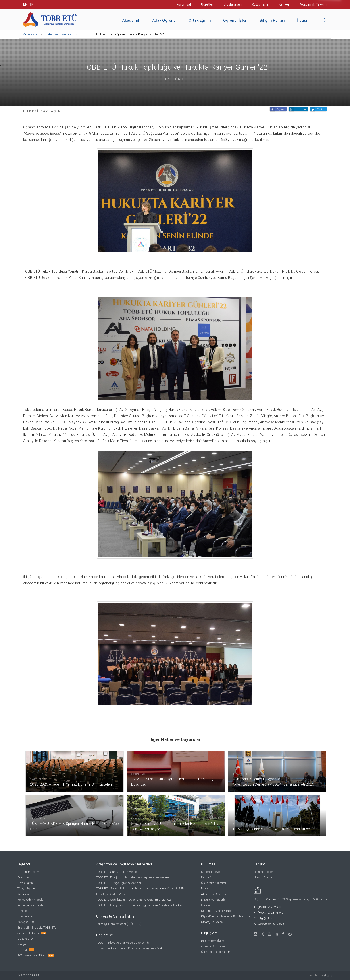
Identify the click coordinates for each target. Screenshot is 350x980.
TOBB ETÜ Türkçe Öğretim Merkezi (119, 883)
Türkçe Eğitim (26, 888)
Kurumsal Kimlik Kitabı (216, 911)
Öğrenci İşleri (235, 20)
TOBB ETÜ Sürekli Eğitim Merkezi (118, 872)
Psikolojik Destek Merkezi (112, 894)
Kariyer (284, 4)
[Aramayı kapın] (325, 21)
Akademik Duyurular (215, 894)
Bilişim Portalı (272, 20)
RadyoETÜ (24, 944)
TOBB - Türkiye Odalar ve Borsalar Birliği (123, 943)
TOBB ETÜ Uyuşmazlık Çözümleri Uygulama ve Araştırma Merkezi (140, 905)
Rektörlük (207, 877)
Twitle (321, 109)
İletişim (304, 20)
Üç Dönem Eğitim (28, 872)
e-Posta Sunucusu (213, 946)
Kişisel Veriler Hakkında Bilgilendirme (226, 916)
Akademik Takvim (313, 4)
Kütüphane (260, 4)
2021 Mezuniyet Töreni (32, 955)
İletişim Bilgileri (264, 872)
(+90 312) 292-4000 (271, 907)
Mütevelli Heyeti (211, 872)
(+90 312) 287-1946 (271, 913)
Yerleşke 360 (26, 922)
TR (32, 4)
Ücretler (207, 4)
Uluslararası (233, 4)
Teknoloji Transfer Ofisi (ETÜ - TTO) (119, 924)
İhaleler (206, 905)
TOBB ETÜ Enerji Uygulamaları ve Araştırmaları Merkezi (133, 877)
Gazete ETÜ (25, 939)
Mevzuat (207, 888)
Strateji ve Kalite (212, 922)
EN (25, 4)
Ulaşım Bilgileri (264, 877)
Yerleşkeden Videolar (31, 900)
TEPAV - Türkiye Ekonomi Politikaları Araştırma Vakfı (130, 948)
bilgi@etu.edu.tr (268, 918)
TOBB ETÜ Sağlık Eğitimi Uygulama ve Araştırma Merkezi (134, 900)
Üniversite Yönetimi (214, 883)
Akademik (131, 20)
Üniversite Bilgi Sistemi (216, 952)
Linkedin (301, 109)
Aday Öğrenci (164, 20)
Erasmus (23, 877)
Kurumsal (184, 4)
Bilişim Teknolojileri (213, 941)
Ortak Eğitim (200, 20)
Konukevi (23, 894)
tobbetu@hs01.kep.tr (272, 924)
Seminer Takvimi (28, 933)
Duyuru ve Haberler (214, 900)
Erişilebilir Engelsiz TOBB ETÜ (37, 927)
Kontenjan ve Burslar (31, 905)
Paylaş (280, 109)
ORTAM (22, 950)
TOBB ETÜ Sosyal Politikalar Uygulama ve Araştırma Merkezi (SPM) (141, 888)
